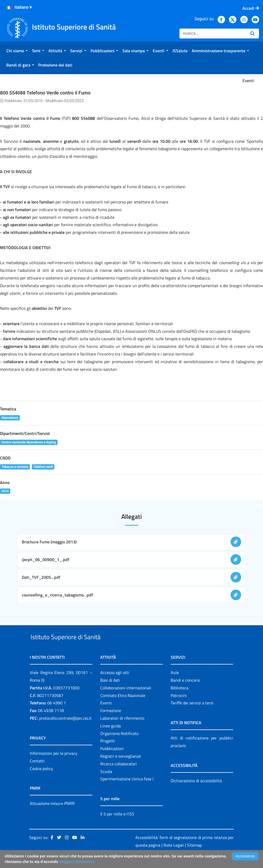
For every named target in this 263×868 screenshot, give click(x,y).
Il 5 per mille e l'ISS (117, 826)
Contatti (37, 773)
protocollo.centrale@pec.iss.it (65, 730)
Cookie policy (41, 781)
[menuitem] (17, 51)
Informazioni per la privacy (54, 765)
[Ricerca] (213, 34)
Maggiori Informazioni (77, 862)
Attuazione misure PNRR (52, 816)
